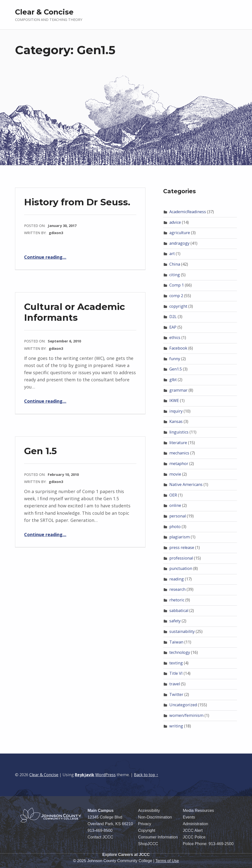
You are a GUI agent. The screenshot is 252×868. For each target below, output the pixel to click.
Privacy (145, 824)
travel (175, 684)
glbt (173, 380)
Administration (196, 824)
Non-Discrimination (155, 817)
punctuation (181, 568)
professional (181, 558)
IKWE (174, 401)
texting (176, 663)
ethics (175, 338)
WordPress (105, 775)
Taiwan (176, 642)
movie (175, 474)
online (175, 505)
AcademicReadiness (188, 212)
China (175, 264)
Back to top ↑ (146, 775)
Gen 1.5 (40, 451)
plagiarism (180, 537)
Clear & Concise (44, 12)
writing (176, 726)
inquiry (176, 411)
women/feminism (186, 715)
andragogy (179, 243)
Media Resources (198, 810)
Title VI (176, 673)
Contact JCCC (100, 837)
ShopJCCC (148, 844)
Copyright (147, 830)
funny (175, 359)
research (177, 589)
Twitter (176, 694)
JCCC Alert (193, 830)
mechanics (179, 453)
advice (175, 222)
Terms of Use (167, 861)
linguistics (179, 432)
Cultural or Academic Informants (75, 312)
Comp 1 (177, 285)
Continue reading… (45, 257)
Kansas (176, 421)
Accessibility (149, 810)
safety (175, 621)
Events (189, 817)
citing (175, 275)
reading (177, 579)
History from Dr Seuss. (77, 202)
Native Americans (186, 484)
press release (182, 547)
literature (178, 443)
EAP (173, 327)
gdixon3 (56, 233)
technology (180, 652)
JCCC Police (194, 837)
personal (178, 516)
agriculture (180, 233)
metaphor (179, 464)
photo (175, 527)
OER (173, 495)
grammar (178, 390)
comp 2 (176, 296)
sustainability (182, 631)
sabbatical (179, 611)
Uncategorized (183, 705)
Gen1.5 (176, 369)
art (172, 254)
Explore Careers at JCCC (126, 854)
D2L (173, 317)
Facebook (178, 348)
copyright (178, 306)
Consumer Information (158, 837)
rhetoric (177, 600)
